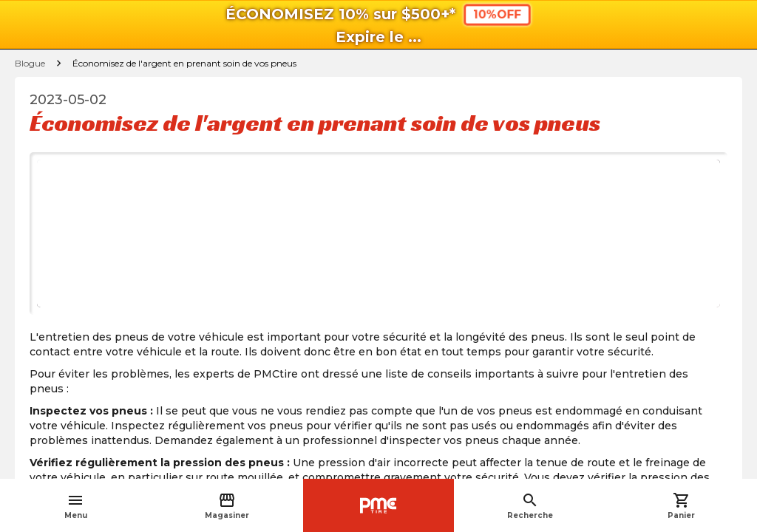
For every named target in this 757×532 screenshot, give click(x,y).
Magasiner (227, 506)
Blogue (30, 63)
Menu (76, 506)
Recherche (530, 506)
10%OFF (497, 14)
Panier (681, 506)
